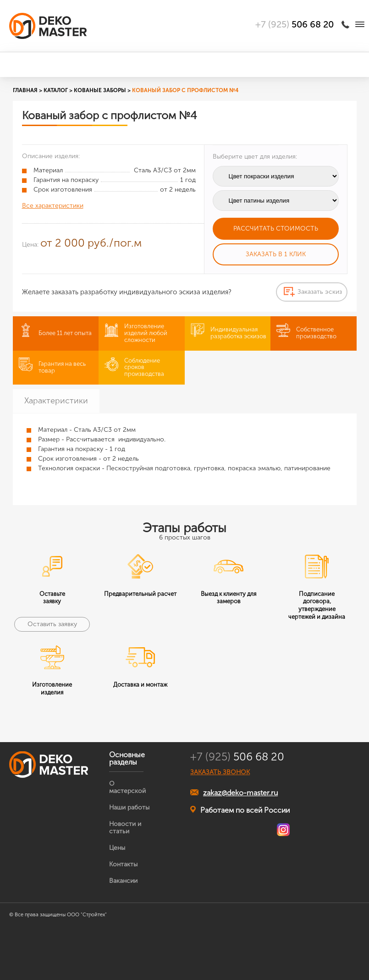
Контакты (123, 864)
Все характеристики (53, 206)
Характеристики (56, 401)
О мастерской (127, 787)
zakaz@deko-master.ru (234, 793)
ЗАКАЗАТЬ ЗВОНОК (220, 772)
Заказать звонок (347, 24)
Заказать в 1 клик (276, 254)
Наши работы (129, 807)
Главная (25, 90)
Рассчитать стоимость (276, 228)
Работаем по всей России (240, 810)
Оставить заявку (52, 624)
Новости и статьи (125, 828)
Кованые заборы (100, 90)
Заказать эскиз (320, 292)
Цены (117, 848)
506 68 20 (237, 757)
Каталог (56, 90)
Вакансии (123, 881)
